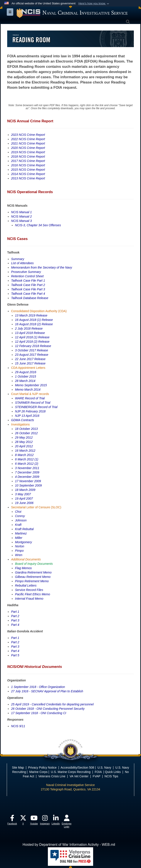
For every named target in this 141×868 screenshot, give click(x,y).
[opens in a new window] (12, 819)
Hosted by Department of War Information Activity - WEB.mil (69, 845)
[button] (94, 3)
